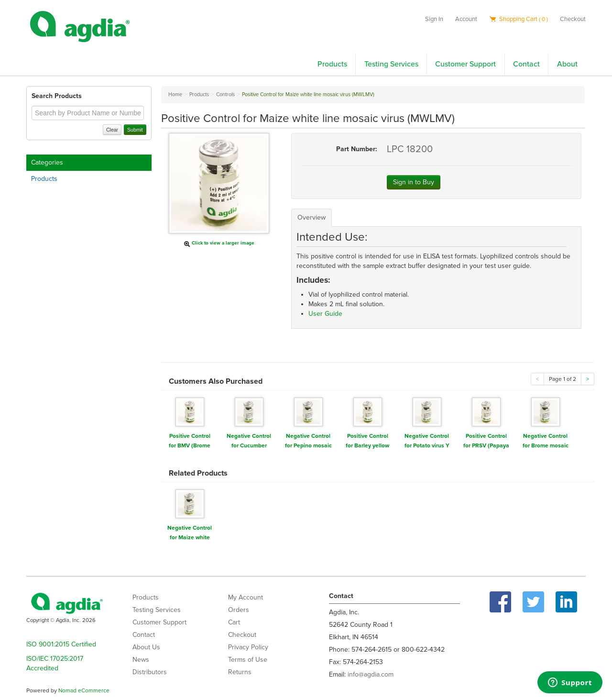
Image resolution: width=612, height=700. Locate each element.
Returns (240, 672)
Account (466, 19)
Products (332, 64)
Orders (239, 610)
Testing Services (391, 64)
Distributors (150, 672)
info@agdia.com (371, 674)
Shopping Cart (519, 19)
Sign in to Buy (414, 182)
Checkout (573, 19)
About (567, 64)
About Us (146, 647)
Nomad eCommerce (84, 690)
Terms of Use (248, 660)
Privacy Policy (248, 647)
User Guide (325, 314)
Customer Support (465, 64)
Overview (311, 217)
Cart (234, 622)
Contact (526, 64)
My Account (246, 597)
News (141, 660)
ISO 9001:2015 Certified (61, 644)
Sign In (434, 19)
